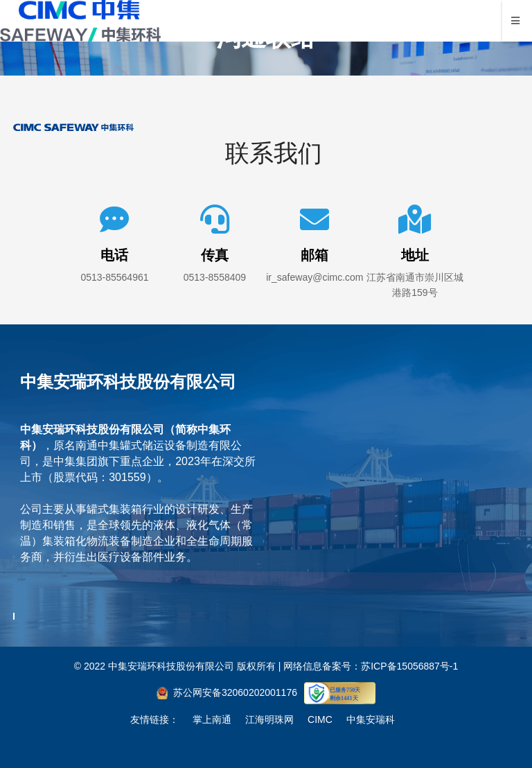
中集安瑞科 (371, 719)
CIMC (320, 719)
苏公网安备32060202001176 (235, 692)
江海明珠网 (269, 719)
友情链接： (154, 719)
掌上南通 (212, 719)
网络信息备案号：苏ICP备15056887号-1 (371, 666)
